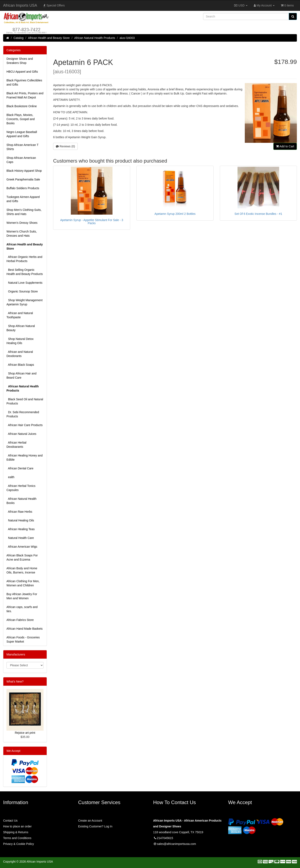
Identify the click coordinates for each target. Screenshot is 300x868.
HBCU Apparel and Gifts (22, 72)
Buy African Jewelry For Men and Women (22, 596)
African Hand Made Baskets (25, 629)
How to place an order (17, 826)
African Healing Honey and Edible (25, 458)
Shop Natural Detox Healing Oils (20, 341)
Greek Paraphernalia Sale (23, 179)
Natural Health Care (20, 538)
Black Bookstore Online (22, 106)
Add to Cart (285, 146)
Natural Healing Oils (20, 520)
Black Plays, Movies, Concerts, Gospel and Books (21, 119)
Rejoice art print (25, 733)
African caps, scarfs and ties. (22, 609)
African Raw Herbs (19, 512)
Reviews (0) (65, 146)
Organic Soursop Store (22, 291)
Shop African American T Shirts (22, 147)
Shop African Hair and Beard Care (21, 376)
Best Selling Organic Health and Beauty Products (25, 272)
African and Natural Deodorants (20, 354)
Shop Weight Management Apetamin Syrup (24, 302)
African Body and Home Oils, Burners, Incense (22, 570)
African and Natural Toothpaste (20, 315)
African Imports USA (20, 5)
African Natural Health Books (21, 501)
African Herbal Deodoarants (16, 445)
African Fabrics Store (20, 620)
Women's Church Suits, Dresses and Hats (22, 234)
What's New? (15, 681)
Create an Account (90, 821)
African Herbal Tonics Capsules (21, 488)
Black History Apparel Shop (24, 171)
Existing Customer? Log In (95, 826)
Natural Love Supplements (24, 283)
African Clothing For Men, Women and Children (23, 583)
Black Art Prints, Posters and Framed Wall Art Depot (25, 95)
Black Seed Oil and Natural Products (25, 401)
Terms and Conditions (17, 838)
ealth (10, 477)
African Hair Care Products (25, 425)
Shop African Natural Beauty (21, 328)
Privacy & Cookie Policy (19, 844)
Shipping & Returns (16, 832)
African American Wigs (22, 547)
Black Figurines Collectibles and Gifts (24, 82)
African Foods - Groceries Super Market (23, 639)
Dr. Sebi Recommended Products (23, 414)
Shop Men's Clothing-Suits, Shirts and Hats (24, 212)
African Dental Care (20, 468)
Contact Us (10, 821)
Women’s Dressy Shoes (22, 223)
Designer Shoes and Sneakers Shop (20, 61)
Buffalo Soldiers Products (23, 188)
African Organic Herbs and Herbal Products (24, 259)
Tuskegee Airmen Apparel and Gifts (23, 199)
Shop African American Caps (21, 160)
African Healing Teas (21, 529)
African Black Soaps (20, 365)
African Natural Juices (21, 434)
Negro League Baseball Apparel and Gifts (22, 134)
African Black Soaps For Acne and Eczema (22, 557)
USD (241, 5)
